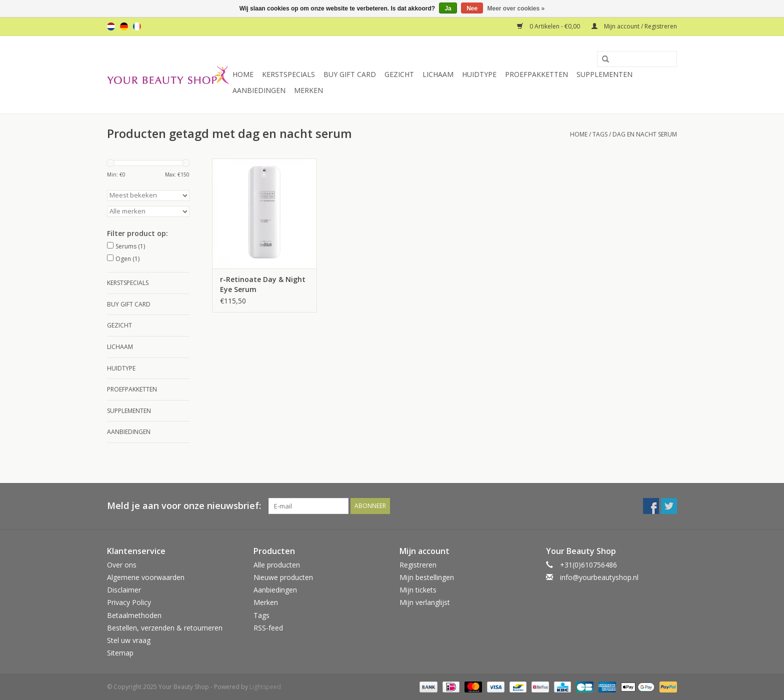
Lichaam (438, 74)
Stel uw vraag (129, 640)
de (124, 26)
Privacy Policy (129, 602)
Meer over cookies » (516, 8)
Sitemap (120, 653)
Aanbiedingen (259, 90)
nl (111, 26)
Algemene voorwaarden (146, 577)
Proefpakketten (536, 74)
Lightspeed (265, 687)
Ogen (127, 259)
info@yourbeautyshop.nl (599, 577)
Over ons (122, 565)
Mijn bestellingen (427, 577)
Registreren (418, 565)
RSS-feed (268, 628)
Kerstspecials (288, 74)
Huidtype (479, 74)
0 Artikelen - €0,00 (549, 26)
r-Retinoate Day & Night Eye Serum (263, 284)
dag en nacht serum (645, 134)
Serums (130, 246)
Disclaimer (124, 590)
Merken (308, 90)
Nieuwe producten (283, 577)
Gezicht (399, 74)
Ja (448, 8)
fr (137, 26)
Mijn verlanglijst (425, 602)
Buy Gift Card (350, 74)
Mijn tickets (418, 590)
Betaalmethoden (134, 615)
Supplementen (604, 74)
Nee (472, 8)
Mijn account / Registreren (634, 26)
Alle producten (277, 565)
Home (243, 74)
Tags (600, 134)
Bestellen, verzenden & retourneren (165, 628)
